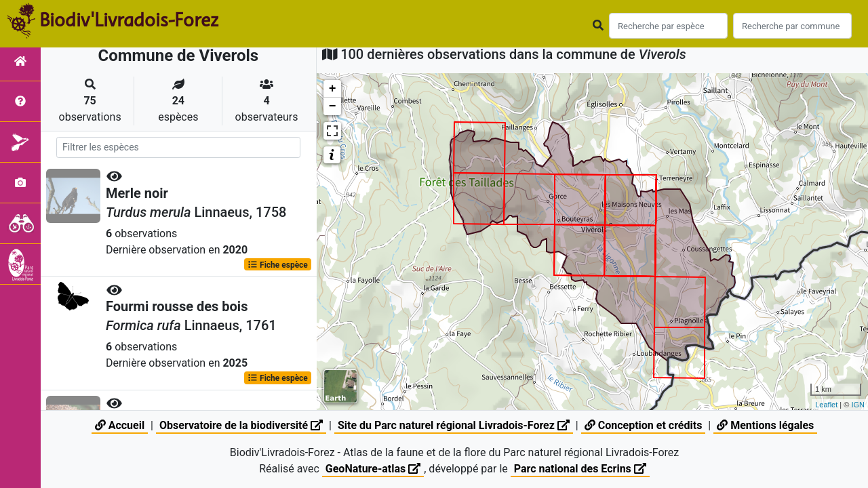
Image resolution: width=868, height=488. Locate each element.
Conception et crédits (644, 425)
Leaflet (826, 405)
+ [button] (333, 89)
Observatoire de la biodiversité (241, 425)
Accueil (120, 425)
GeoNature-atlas (373, 469)
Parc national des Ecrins (580, 469)
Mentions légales (765, 425)
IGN (858, 405)
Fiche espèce (278, 264)
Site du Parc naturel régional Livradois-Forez (454, 425)
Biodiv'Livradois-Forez (129, 20)
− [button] (333, 106)
